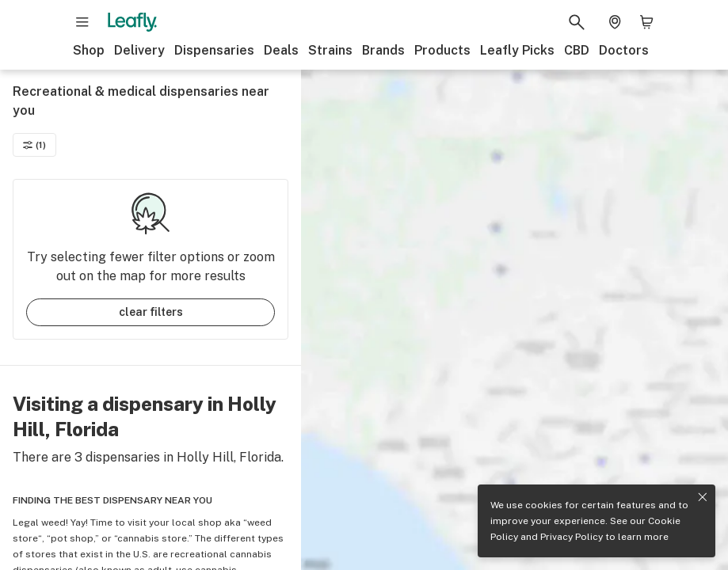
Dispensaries (214, 50)
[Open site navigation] (82, 22)
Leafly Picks (517, 50)
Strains (330, 50)
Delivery (139, 50)
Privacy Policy (572, 537)
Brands (383, 50)
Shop (89, 50)
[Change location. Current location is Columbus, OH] (615, 22)
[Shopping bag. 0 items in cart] (646, 22)
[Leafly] (132, 22)
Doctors (624, 50)
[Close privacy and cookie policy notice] (703, 497)
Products (442, 50)
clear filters (151, 312)
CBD (577, 50)
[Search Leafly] (577, 22)
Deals (281, 50)
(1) (34, 145)
